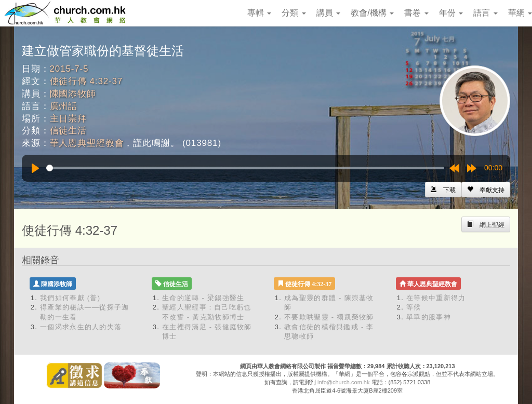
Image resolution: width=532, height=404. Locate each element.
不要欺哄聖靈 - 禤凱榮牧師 (329, 317)
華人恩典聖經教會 (87, 143)
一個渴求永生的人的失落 (81, 327)
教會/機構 (372, 13)
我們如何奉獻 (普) (70, 298)
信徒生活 (68, 131)
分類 (294, 13)
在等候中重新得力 (436, 298)
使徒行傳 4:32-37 (87, 81)
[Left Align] (486, 190)
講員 (328, 13)
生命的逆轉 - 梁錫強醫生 (203, 298)
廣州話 (64, 106)
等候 (414, 307)
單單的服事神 (429, 317)
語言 (485, 13)
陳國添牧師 (73, 94)
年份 (451, 13)
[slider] (245, 168)
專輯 (259, 13)
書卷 (416, 13)
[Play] (35, 168)
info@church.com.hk (343, 382)
